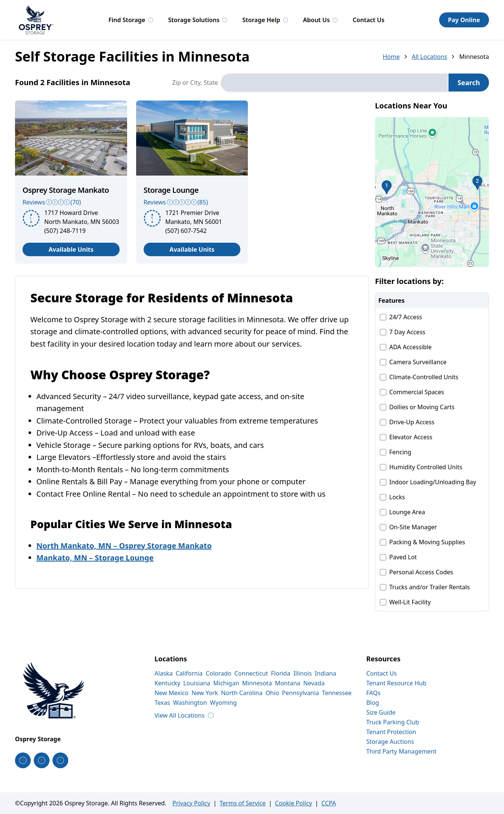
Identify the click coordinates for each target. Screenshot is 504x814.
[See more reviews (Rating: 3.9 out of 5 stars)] (71, 202)
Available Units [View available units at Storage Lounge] (192, 249)
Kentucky (167, 683)
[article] (71, 182)
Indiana (325, 673)
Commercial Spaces (417, 392)
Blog (373, 703)
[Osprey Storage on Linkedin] (60, 760)
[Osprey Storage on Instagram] (42, 760)
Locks (397, 497)
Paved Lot (403, 557)
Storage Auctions (390, 742)
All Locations (430, 57)
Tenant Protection (391, 732)
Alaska (164, 673)
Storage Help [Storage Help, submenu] (265, 20)
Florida (281, 673)
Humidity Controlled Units (426, 467)
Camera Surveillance (418, 362)
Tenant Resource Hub (396, 683)
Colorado (219, 673)
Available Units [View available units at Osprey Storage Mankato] (71, 249)
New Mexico (172, 693)
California (189, 673)
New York (205, 693)
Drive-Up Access (412, 422)
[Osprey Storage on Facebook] (23, 760)
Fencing (400, 452)
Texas (162, 703)
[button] (432, 192)
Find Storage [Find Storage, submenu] (131, 20)
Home (391, 57)
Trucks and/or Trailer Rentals (430, 587)
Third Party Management (401, 751)
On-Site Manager (413, 527)
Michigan (226, 683)
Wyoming (223, 703)
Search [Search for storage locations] (469, 83)
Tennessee (337, 693)
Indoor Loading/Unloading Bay (433, 482)
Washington (190, 703)
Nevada (314, 683)
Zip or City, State (195, 83)
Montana (288, 683)
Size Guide (381, 712)
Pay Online (464, 20)
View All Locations (184, 715)
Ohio (272, 693)
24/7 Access (406, 317)
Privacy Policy (191, 803)
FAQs (373, 693)
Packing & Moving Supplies (427, 542)
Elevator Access (411, 437)
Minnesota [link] (474, 57)
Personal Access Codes (421, 572)
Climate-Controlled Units (424, 377)
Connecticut (251, 673)
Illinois (302, 673)
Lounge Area (407, 512)
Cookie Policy (293, 803)
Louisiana (197, 683)
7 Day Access (407, 332)
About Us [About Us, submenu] (320, 20)
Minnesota (257, 683)
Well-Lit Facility (410, 602)
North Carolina (241, 693)
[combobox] (334, 83)
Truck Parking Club (393, 722)
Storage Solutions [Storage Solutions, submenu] (198, 20)
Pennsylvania (301, 693)
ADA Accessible (410, 347)
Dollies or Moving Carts (422, 407)
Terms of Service (243, 803)
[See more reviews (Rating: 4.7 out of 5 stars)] (192, 202)
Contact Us (368, 20)
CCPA (329, 803)
